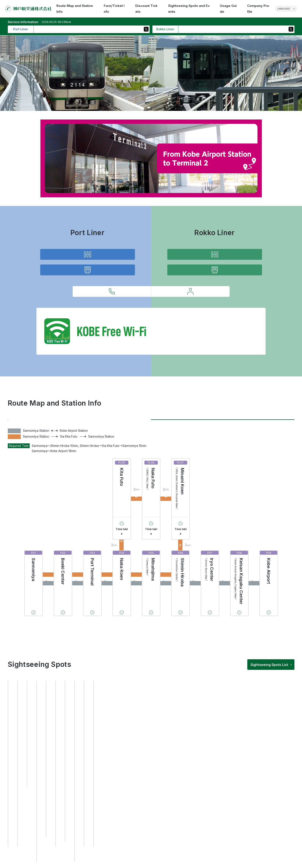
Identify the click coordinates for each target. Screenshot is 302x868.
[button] (136, 826)
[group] (40, 778)
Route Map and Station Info (87, 261)
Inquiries (112, 325)
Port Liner (79, 453)
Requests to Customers (190, 325)
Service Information (87, 290)
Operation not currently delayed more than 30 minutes (74, 29)
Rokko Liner (223, 453)
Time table (122, 574)
